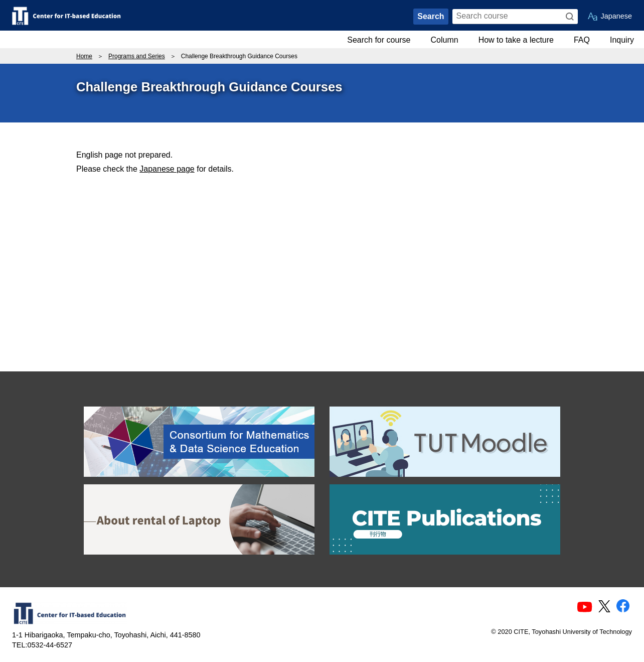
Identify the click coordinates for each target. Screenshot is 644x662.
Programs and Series (137, 56)
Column (445, 40)
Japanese (616, 16)
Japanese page (167, 169)
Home (84, 56)
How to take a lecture (516, 40)
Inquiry (622, 40)
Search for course (379, 40)
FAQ (582, 40)
